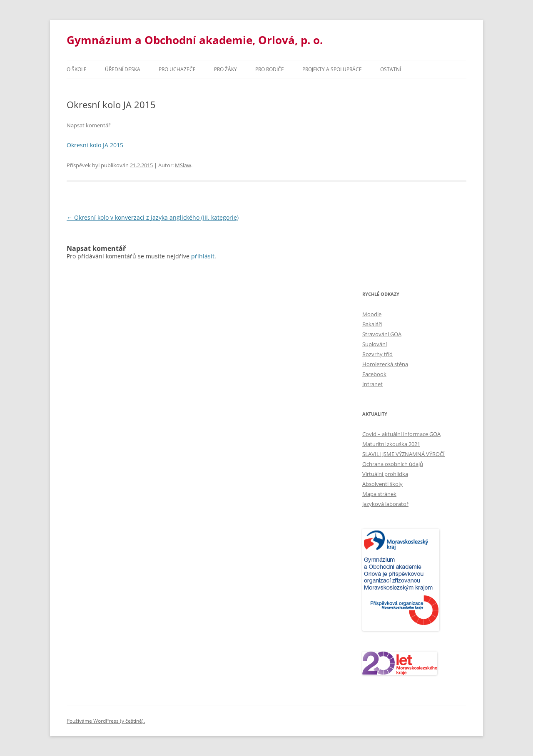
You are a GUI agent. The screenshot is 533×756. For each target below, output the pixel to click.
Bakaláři (372, 324)
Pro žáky (225, 69)
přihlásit (203, 256)
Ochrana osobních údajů (393, 464)
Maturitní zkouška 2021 (391, 444)
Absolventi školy (382, 484)
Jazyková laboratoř (385, 504)
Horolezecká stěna (385, 364)
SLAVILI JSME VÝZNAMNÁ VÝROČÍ (403, 454)
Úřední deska (123, 69)
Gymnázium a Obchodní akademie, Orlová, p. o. (195, 40)
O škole (77, 69)
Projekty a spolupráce (332, 69)
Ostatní (391, 69)
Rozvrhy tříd (377, 354)
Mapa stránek (379, 494)
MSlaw (183, 165)
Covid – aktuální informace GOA (401, 434)
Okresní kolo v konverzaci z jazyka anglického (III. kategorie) (153, 217)
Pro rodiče (270, 69)
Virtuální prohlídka (385, 474)
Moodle (372, 314)
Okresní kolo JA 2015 (95, 145)
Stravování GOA (382, 334)
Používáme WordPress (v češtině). (106, 721)
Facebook (374, 374)
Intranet (372, 384)
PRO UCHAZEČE (177, 69)
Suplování (375, 344)
